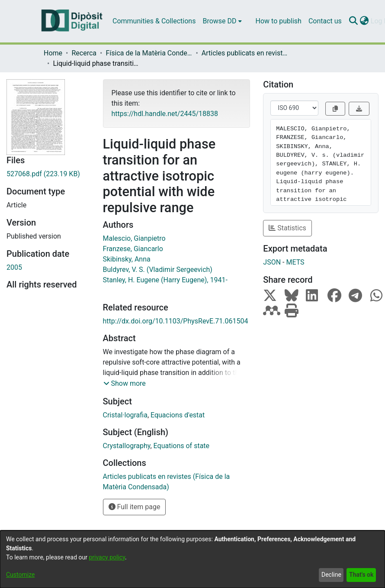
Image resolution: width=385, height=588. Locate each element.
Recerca (84, 53)
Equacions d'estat (178, 415)
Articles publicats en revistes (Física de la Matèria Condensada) (245, 53)
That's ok (361, 575)
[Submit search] (354, 21)
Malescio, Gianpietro (134, 238)
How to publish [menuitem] (279, 21)
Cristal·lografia (125, 415)
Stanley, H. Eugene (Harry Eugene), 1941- (165, 280)
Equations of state (181, 446)
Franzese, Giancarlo (133, 249)
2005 (14, 267)
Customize (20, 575)
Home (53, 53)
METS (295, 262)
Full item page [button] (135, 507)
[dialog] (192, 559)
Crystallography (127, 446)
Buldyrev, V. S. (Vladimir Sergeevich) (158, 270)
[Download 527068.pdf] (48, 174)
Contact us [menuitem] (325, 21)
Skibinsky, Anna (127, 259)
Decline (331, 575)
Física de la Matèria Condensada (149, 53)
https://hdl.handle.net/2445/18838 (165, 114)
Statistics (287, 228)
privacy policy (107, 557)
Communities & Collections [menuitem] (154, 21)
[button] (125, 384)
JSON (272, 262)
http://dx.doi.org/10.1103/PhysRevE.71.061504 (176, 321)
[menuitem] (222, 21)
